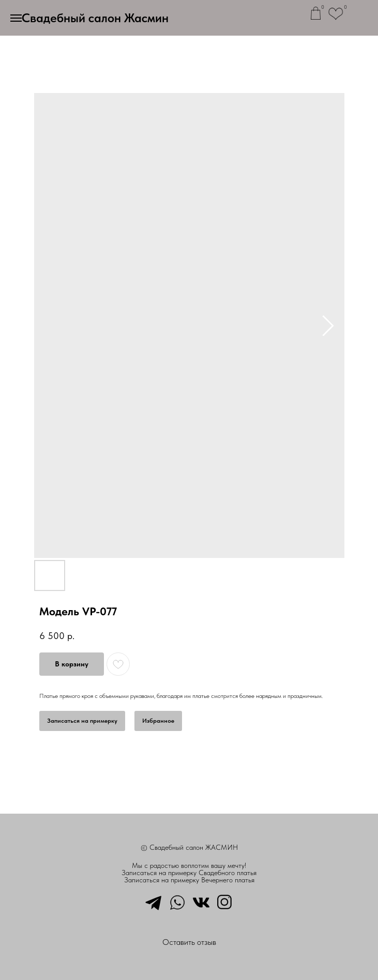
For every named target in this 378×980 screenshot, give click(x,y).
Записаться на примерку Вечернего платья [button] (189, 880)
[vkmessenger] (201, 901)
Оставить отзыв (189, 942)
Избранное (158, 721)
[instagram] (225, 901)
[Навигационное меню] (16, 18)
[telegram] (154, 901)
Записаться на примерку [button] (82, 721)
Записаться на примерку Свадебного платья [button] (189, 873)
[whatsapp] (177, 901)
